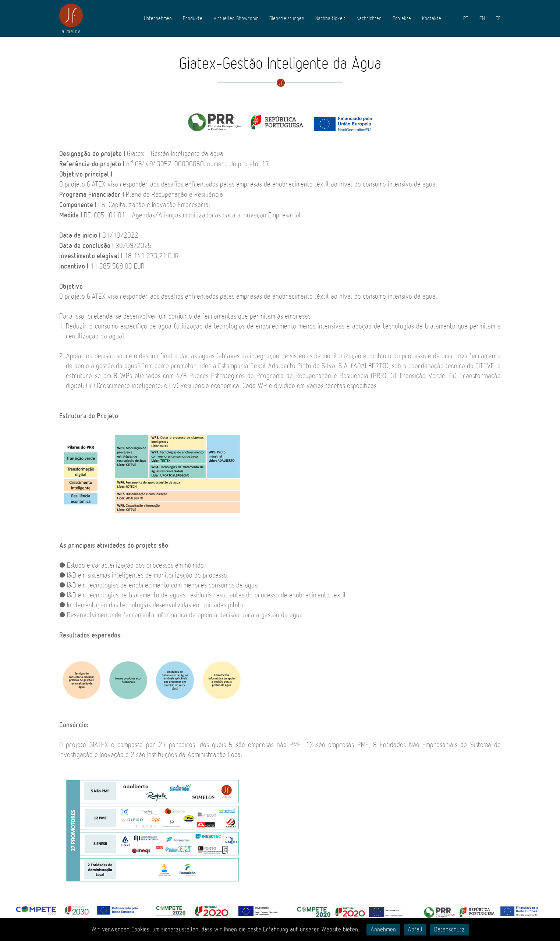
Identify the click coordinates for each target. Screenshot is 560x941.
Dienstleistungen (287, 18)
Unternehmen (158, 18)
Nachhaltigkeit (330, 18)
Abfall (415, 930)
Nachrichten (369, 18)
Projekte (402, 18)
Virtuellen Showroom (236, 18)
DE (498, 18)
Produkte (193, 18)
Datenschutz (449, 930)
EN (482, 18)
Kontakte (432, 18)
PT (466, 18)
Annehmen (383, 930)
